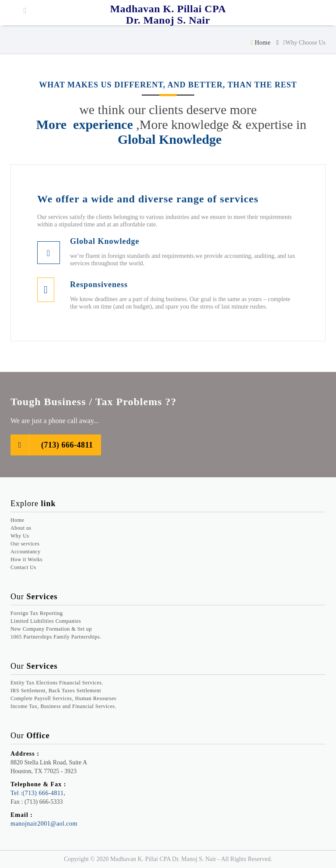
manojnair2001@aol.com (44, 824)
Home (261, 43)
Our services (25, 544)
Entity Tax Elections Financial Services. (57, 683)
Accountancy (26, 552)
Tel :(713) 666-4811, (38, 793)
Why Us (20, 536)
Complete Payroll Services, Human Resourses (63, 698)
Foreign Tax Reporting (37, 613)
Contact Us (23, 567)
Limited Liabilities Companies (46, 621)
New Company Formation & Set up (51, 629)
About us (21, 528)
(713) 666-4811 (52, 445)
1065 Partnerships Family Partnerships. (56, 637)
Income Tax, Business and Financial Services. (63, 706)
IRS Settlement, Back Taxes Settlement (56, 691)
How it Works (26, 559)
